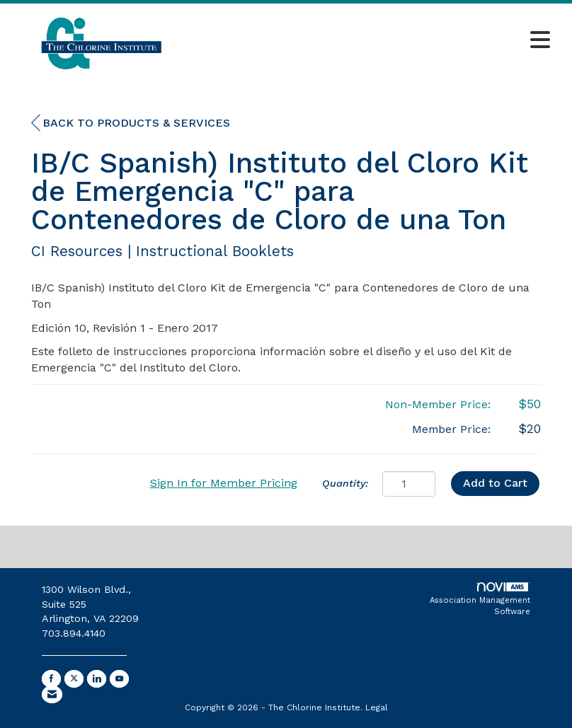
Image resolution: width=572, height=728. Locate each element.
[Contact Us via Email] (52, 694)
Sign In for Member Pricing (224, 483)
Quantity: (345, 483)
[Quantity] (409, 484)
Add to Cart (495, 483)
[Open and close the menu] (375, 41)
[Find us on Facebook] (51, 679)
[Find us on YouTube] (119, 679)
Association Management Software (480, 599)
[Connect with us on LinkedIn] (97, 679)
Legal (377, 707)
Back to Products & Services (131, 123)
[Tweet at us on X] (74, 679)
